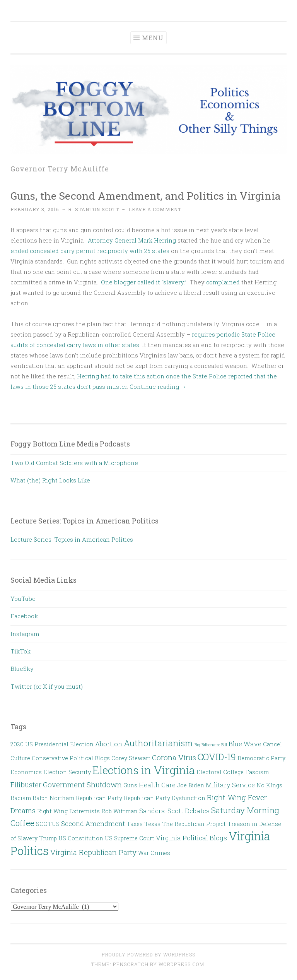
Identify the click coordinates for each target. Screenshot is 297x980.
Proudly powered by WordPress (148, 954)
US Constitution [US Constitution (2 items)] (81, 838)
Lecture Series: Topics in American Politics (72, 539)
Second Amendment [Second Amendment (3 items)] (93, 824)
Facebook (24, 616)
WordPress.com (181, 964)
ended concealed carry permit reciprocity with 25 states (90, 251)
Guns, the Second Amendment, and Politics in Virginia (146, 196)
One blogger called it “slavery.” (144, 282)
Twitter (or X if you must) (47, 686)
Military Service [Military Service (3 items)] (230, 785)
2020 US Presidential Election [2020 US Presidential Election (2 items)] (52, 744)
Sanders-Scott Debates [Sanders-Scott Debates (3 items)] (174, 811)
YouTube (23, 599)
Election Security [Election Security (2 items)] (67, 772)
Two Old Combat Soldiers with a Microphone (74, 463)
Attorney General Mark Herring (132, 240)
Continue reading (158, 387)
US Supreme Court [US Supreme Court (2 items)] (130, 838)
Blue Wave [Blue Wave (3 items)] (245, 744)
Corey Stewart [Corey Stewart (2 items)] (131, 758)
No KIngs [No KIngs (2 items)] (269, 785)
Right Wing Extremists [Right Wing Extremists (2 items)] (68, 811)
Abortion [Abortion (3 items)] (109, 744)
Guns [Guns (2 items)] (130, 785)
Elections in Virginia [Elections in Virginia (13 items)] (144, 770)
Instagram (25, 634)
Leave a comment (155, 209)
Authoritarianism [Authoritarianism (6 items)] (158, 743)
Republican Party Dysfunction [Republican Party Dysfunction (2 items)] (165, 798)
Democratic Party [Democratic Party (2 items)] (261, 758)
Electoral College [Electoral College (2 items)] (220, 772)
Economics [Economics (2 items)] (26, 772)
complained (223, 282)
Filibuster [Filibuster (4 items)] (26, 784)
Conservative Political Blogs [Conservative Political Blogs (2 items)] (71, 758)
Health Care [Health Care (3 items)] (157, 785)
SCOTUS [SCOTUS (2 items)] (48, 824)
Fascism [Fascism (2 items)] (257, 772)
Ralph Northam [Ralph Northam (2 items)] (53, 798)
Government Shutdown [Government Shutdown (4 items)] (82, 784)
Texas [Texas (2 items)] (152, 824)
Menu (153, 38)
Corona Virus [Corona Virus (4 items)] (174, 757)
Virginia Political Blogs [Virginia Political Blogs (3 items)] (191, 838)
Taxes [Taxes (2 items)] (135, 824)
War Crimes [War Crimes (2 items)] (154, 853)
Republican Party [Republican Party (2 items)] (99, 798)
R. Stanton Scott (94, 209)
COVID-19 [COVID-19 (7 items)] (217, 757)
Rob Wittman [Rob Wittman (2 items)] (119, 811)
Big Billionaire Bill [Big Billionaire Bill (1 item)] (211, 745)
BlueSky (22, 669)
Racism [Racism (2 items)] (21, 798)
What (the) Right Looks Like (50, 480)
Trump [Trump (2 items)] (48, 838)
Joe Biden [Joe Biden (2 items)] (191, 785)
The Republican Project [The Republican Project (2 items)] (194, 824)
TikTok (20, 651)
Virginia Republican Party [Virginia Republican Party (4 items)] (93, 852)
